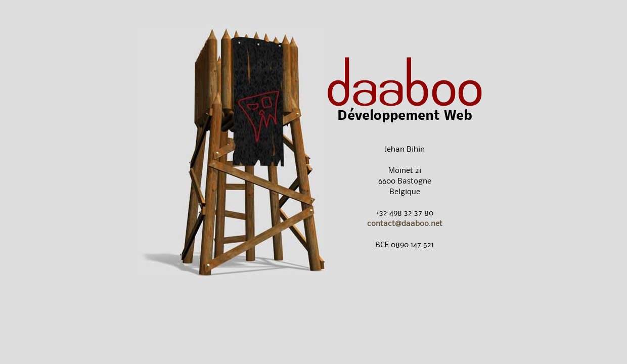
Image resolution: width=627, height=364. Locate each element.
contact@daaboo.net (405, 223)
